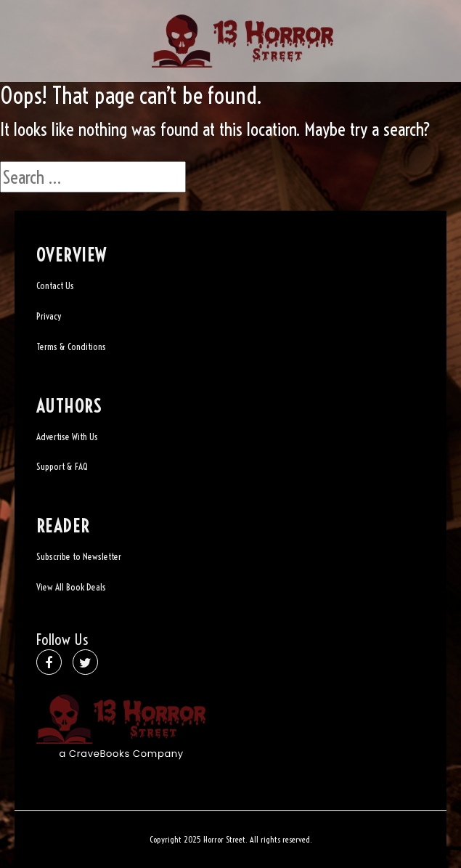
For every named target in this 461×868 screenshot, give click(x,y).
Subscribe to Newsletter (79, 556)
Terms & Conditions (71, 346)
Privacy (49, 316)
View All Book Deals (71, 587)
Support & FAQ (62, 466)
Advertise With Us (67, 437)
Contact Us (55, 285)
